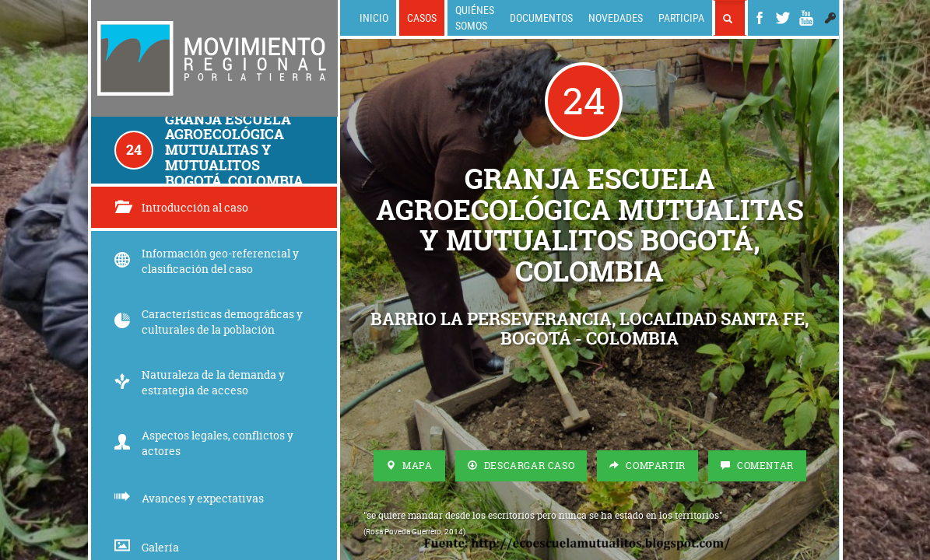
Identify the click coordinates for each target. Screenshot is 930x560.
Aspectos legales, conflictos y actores (204, 443)
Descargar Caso (521, 465)
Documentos (541, 17)
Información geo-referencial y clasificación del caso (207, 261)
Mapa (409, 465)
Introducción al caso (181, 207)
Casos (422, 17)
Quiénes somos (475, 17)
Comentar (757, 465)
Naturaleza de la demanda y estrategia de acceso (200, 382)
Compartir (647, 465)
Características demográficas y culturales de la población (209, 322)
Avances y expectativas (189, 498)
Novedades (616, 17)
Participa (681, 17)
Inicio (374, 17)
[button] (830, 18)
